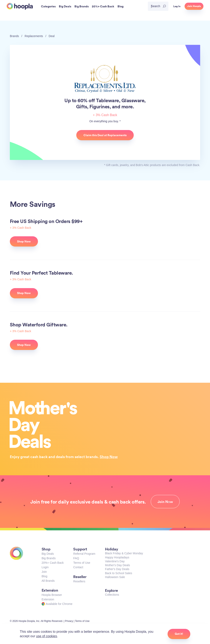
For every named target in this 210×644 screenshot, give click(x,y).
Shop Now (109, 457)
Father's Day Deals (117, 569)
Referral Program (84, 554)
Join (44, 572)
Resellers (79, 581)
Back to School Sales (119, 573)
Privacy (69, 621)
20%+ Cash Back (53, 563)
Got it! (179, 634)
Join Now (165, 502)
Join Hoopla (194, 6)
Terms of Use (82, 563)
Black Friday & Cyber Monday (124, 553)
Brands (14, 36)
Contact (78, 567)
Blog (45, 576)
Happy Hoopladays (117, 557)
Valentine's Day (115, 561)
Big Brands (49, 558)
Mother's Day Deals (118, 565)
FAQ (76, 558)
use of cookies (47, 636)
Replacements (34, 36)
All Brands (48, 581)
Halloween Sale (115, 577)
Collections (112, 595)
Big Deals (48, 554)
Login (45, 567)
